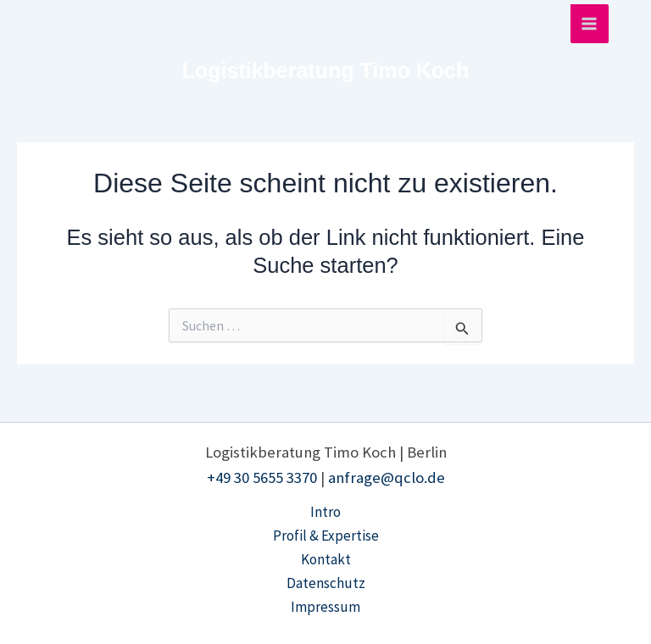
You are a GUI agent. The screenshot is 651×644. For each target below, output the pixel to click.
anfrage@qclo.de (387, 477)
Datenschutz (326, 583)
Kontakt (326, 559)
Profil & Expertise (326, 536)
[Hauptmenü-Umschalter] (590, 24)
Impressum (325, 607)
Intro (325, 512)
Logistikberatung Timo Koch (325, 70)
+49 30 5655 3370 (262, 477)
